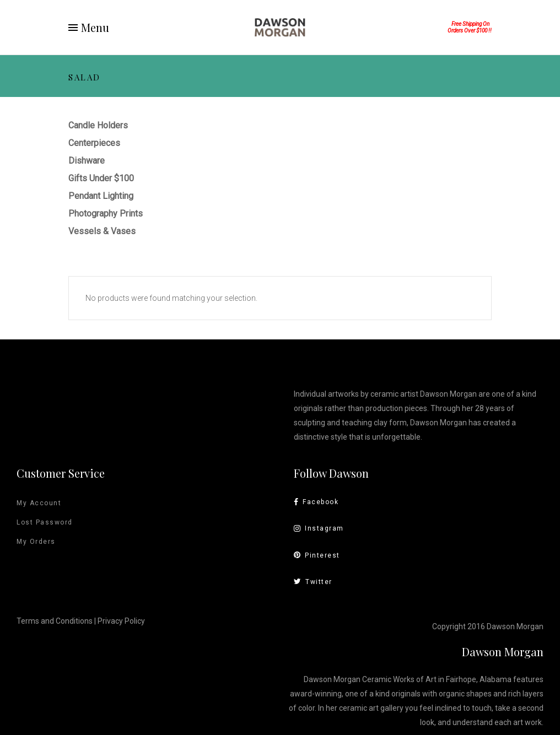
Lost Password (45, 522)
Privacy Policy (121, 621)
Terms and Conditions (55, 621)
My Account (39, 503)
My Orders (36, 542)
